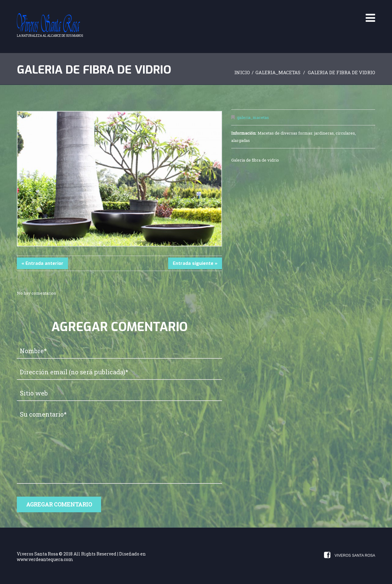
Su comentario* (119, 445)
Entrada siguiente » (195, 263)
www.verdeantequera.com (45, 559)
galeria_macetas (278, 72)
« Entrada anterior (42, 263)
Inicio (242, 72)
